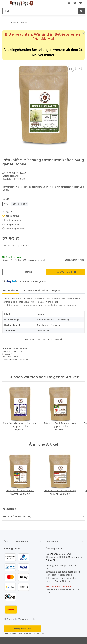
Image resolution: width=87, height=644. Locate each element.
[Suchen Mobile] (40, 11)
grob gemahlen (13, 220)
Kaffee (16, 176)
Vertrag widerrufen (22, 628)
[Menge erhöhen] (38, 272)
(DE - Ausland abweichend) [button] (34, 260)
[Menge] (16, 272)
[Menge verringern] (6, 272)
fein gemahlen (13, 224)
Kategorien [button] (9, 509)
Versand (25, 245)
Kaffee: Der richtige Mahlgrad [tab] (42, 291)
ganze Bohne (12, 216)
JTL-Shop (49, 641)
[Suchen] (81, 11)
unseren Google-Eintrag (57, 581)
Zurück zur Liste (11, 23)
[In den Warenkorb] (5, 62)
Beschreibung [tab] (11, 291)
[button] (69, 3)
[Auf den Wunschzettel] (78, 69)
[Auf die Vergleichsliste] (71, 69)
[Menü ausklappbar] (5, 2)
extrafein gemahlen (16, 229)
